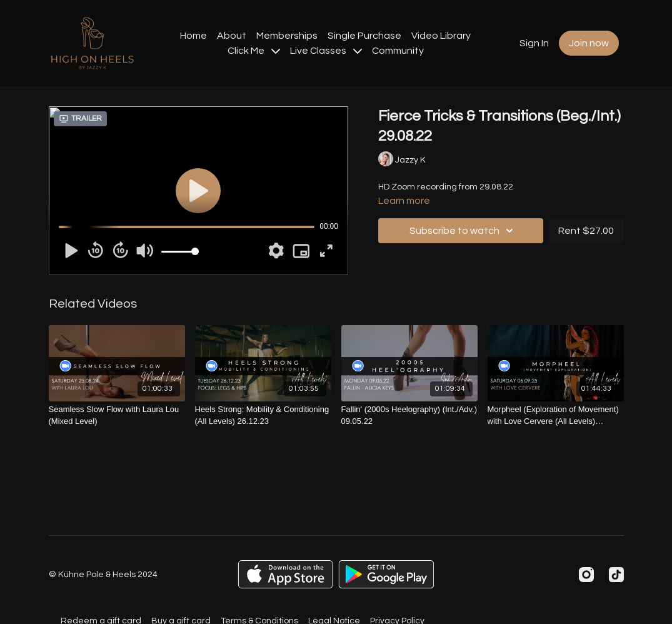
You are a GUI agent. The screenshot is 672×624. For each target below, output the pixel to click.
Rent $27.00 (586, 231)
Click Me (254, 51)
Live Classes (326, 51)
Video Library (441, 36)
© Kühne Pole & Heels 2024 (103, 575)
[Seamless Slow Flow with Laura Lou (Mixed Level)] (117, 415)
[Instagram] (586, 575)
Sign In (534, 43)
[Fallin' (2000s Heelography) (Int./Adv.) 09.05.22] (409, 415)
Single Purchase (364, 36)
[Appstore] (285, 574)
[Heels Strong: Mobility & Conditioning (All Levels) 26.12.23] (263, 415)
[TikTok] (616, 575)
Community (398, 51)
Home (193, 36)
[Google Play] (386, 574)
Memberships (287, 36)
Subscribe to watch (463, 231)
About (232, 36)
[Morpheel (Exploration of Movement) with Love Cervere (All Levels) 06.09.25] (556, 415)
